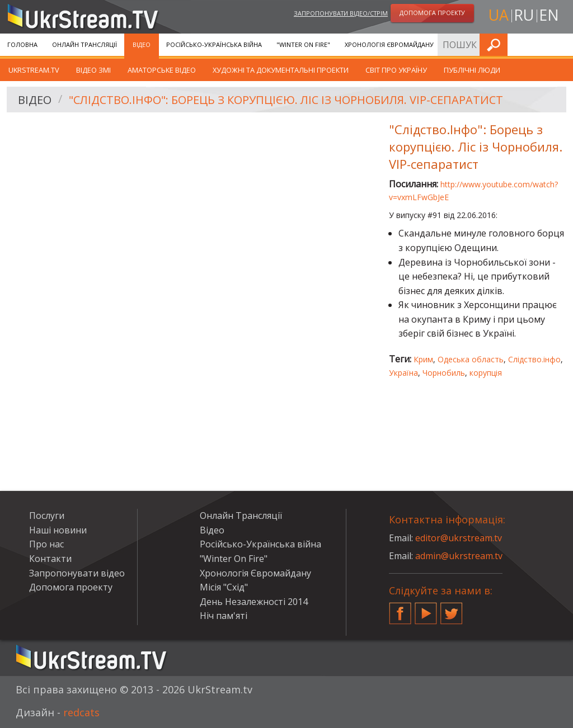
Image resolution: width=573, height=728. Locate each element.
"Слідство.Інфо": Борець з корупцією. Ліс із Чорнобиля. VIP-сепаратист (286, 100)
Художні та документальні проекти (281, 70)
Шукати (561, 44)
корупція (486, 373)
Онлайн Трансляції (84, 44)
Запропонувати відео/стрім (341, 13)
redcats (81, 712)
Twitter (452, 609)
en (549, 15)
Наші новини (58, 530)
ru (524, 15)
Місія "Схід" (224, 587)
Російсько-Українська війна (214, 44)
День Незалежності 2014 (254, 602)
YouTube (426, 609)
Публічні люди (472, 70)
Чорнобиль (444, 373)
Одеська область (471, 359)
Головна (22, 44)
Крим (423, 359)
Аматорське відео (162, 70)
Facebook (400, 609)
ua (499, 15)
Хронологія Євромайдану (389, 44)
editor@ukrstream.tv (459, 538)
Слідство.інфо (534, 359)
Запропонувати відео (77, 573)
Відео (142, 44)
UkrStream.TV (34, 70)
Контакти (50, 559)
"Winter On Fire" (303, 44)
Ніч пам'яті (224, 616)
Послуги (463, 44)
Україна (403, 373)
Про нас (46, 544)
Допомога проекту (71, 587)
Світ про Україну (396, 70)
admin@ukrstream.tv (459, 556)
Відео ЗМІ (93, 70)
